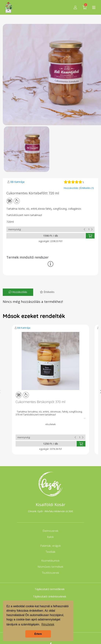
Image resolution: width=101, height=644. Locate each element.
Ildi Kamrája (17, 182)
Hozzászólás (71, 188)
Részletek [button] (48, 624)
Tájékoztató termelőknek (50, 589)
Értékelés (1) (87, 188)
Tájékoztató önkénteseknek (50, 596)
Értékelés (47, 292)
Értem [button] (38, 634)
